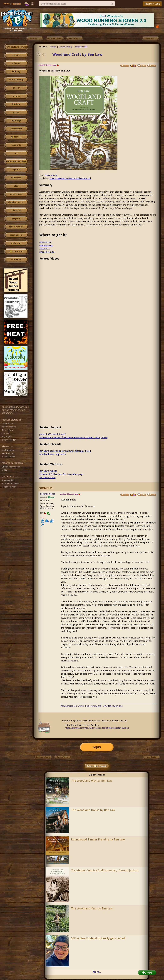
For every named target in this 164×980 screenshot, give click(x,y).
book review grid (93, 706)
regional (16, 170)
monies (16, 96)
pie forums (16, 243)
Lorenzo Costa (48, 494)
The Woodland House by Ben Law (93, 810)
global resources (16, 202)
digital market (16, 227)
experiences (16, 194)
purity (16, 112)
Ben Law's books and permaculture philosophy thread (65, 451)
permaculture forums (16, 47)
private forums (16, 251)
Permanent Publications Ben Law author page (61, 474)
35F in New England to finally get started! (98, 938)
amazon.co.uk (46, 245)
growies (16, 55)
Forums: (43, 47)
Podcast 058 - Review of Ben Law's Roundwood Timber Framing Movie (73, 437)
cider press (16, 210)
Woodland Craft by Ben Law (77, 54)
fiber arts (16, 145)
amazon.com (45, 242)
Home (7, 4)
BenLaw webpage (51, 175)
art (16, 153)
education (16, 178)
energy (16, 88)
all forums (16, 260)
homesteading (16, 80)
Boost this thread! (97, 766)
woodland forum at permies (52, 454)
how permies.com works (72, 706)
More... (97, 972)
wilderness (16, 137)
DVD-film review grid (113, 706)
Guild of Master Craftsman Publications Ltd (70, 178)
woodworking (65, 47)
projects (16, 219)
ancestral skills (81, 47)
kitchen (16, 104)
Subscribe (16, 4)
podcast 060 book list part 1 (53, 434)
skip (16, 186)
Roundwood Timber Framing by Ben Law (98, 839)
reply (97, 747)
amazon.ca (44, 249)
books (53, 47)
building (16, 71)
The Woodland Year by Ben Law (92, 908)
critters (16, 63)
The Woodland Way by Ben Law (92, 781)
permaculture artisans (16, 161)
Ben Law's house (47, 477)
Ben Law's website (48, 471)
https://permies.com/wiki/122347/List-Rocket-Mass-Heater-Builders (97, 728)
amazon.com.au (47, 252)
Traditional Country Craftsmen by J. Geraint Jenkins (105, 870)
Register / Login (152, 4)
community (16, 129)
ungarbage (16, 121)
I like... (43, 518)
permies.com (16, 235)
